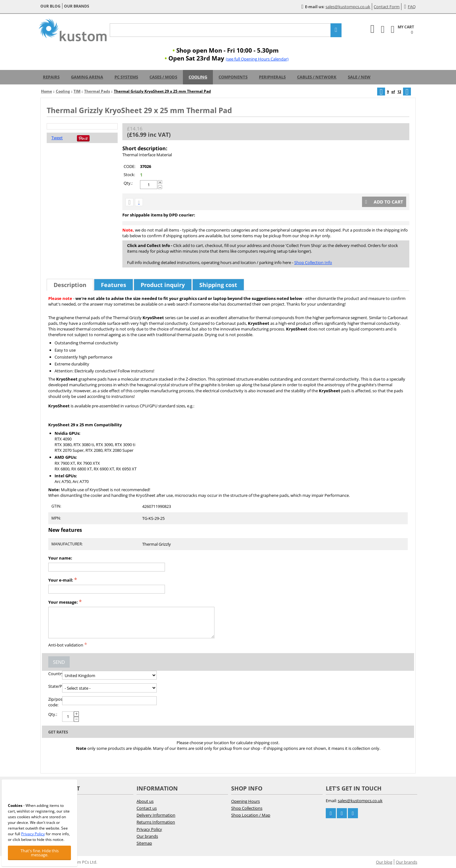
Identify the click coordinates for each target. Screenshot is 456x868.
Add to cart (384, 202)
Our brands (77, 6)
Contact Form (387, 7)
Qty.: (128, 183)
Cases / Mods (163, 77)
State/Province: (55, 686)
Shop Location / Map (251, 815)
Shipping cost (218, 285)
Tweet (57, 138)
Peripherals (272, 77)
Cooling (198, 77)
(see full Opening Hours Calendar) (257, 59)
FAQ (410, 7)
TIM (77, 91)
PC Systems (126, 77)
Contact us (147, 808)
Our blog (50, 6)
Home (47, 91)
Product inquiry (163, 285)
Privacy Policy (149, 829)
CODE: (129, 166)
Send (59, 662)
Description (70, 285)
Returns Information (156, 822)
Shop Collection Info (313, 262)
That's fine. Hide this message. (40, 853)
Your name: (60, 558)
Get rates (58, 732)
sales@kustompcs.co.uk (348, 7)
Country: (55, 674)
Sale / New (359, 77)
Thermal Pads (97, 91)
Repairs (51, 77)
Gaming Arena (87, 77)
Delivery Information (156, 815)
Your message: (63, 602)
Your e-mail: (61, 580)
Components (233, 77)
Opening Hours (246, 801)
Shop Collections (247, 808)
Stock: (129, 175)
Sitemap (144, 843)
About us (145, 801)
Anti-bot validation (66, 645)
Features (114, 285)
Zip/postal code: (55, 702)
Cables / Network (317, 77)
